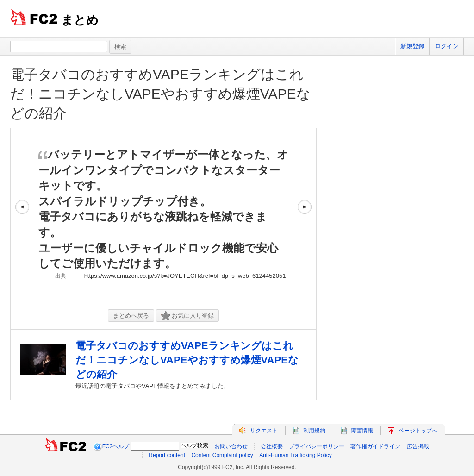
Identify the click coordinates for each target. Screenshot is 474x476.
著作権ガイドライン (375, 446)
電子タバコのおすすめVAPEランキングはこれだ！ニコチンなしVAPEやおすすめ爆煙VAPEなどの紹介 (160, 94)
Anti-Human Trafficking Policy (296, 455)
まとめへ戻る (131, 316)
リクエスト (264, 431)
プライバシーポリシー (317, 446)
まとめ (80, 20)
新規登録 (412, 46)
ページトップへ (418, 431)
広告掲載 (418, 446)
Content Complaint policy (222, 455)
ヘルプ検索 (194, 445)
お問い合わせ (231, 446)
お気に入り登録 (187, 316)
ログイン (447, 46)
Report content (167, 455)
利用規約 (314, 431)
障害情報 (362, 431)
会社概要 (272, 446)
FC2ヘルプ (116, 446)
